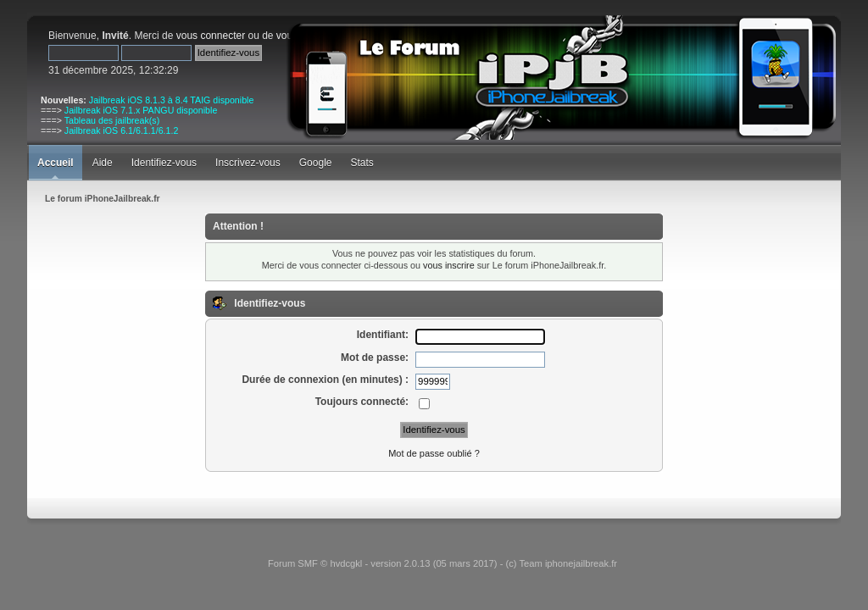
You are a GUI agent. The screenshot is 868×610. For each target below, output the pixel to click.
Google (316, 163)
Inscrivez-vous (248, 163)
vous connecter (211, 36)
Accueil (56, 163)
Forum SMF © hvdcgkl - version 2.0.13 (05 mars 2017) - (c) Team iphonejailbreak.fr (442, 563)
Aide (103, 163)
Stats (362, 163)
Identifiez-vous (164, 163)
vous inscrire (449, 265)
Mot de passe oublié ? (434, 453)
